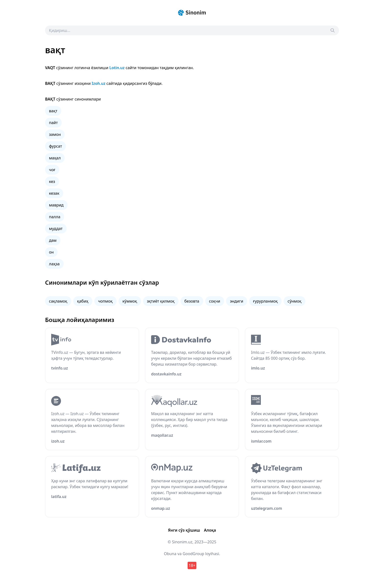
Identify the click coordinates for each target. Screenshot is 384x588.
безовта (192, 301)
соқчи (215, 301)
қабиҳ (83, 301)
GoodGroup (193, 554)
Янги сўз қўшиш (184, 530)
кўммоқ (130, 301)
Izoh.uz (98, 83)
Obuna (170, 554)
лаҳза (54, 264)
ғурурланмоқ (265, 301)
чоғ (52, 170)
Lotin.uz (117, 68)
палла (55, 217)
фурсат (55, 146)
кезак (54, 193)
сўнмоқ (294, 301)
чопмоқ (105, 301)
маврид (56, 205)
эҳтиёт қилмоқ (161, 301)
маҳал (55, 158)
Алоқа (210, 530)
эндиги (237, 301)
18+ (192, 565)
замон (55, 134)
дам (53, 240)
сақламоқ (58, 301)
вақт (53, 111)
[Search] (333, 30)
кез (52, 181)
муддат (56, 229)
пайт (53, 123)
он (51, 252)
